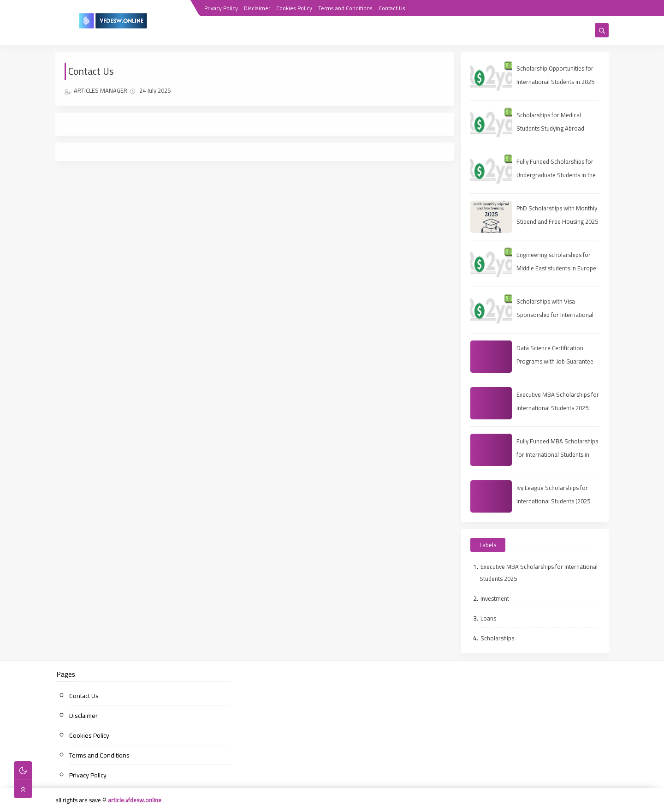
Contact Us (392, 8)
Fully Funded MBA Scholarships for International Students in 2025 (557, 454)
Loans (488, 618)
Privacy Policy (221, 8)
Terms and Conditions (345, 8)
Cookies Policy (294, 8)
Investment (495, 598)
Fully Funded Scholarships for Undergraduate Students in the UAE (556, 175)
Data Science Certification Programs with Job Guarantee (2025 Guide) (555, 361)
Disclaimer (257, 8)
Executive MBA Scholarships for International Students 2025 (539, 573)
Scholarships (497, 638)
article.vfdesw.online (135, 800)
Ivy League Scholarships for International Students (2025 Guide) (553, 501)
